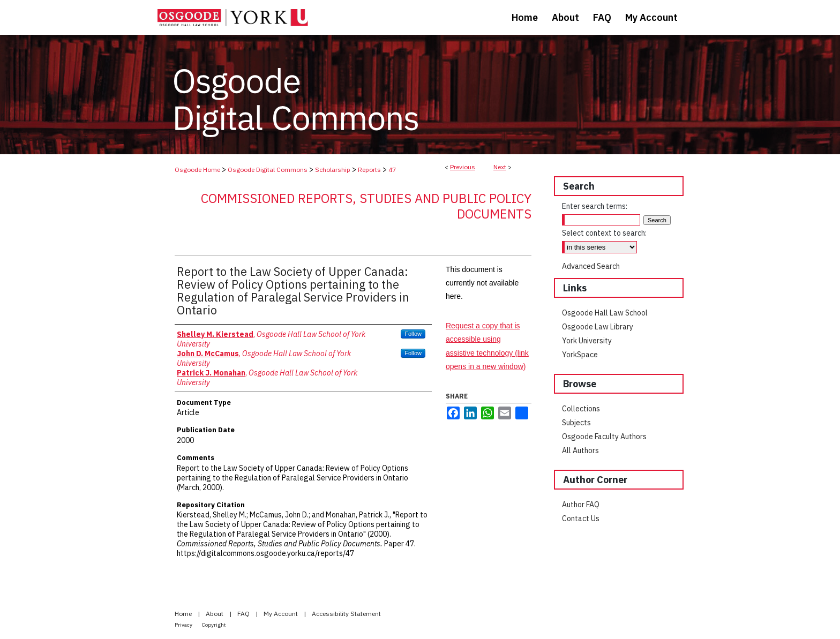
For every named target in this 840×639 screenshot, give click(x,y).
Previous (463, 167)
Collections (581, 409)
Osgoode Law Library (598, 327)
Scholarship (333, 170)
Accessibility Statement (346, 614)
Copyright (214, 625)
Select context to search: (604, 233)
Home (184, 614)
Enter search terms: (595, 206)
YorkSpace (580, 355)
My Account (282, 614)
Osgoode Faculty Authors (604, 437)
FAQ (244, 614)
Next (500, 167)
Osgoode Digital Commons (268, 170)
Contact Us (581, 518)
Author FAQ (581, 505)
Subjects (576, 423)
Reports (369, 170)
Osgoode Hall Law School (605, 313)
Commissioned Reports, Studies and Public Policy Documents (366, 206)
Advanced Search (591, 266)
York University (587, 341)
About (215, 614)
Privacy (184, 625)
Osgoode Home (197, 170)
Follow (413, 334)
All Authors (580, 450)
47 (392, 170)
